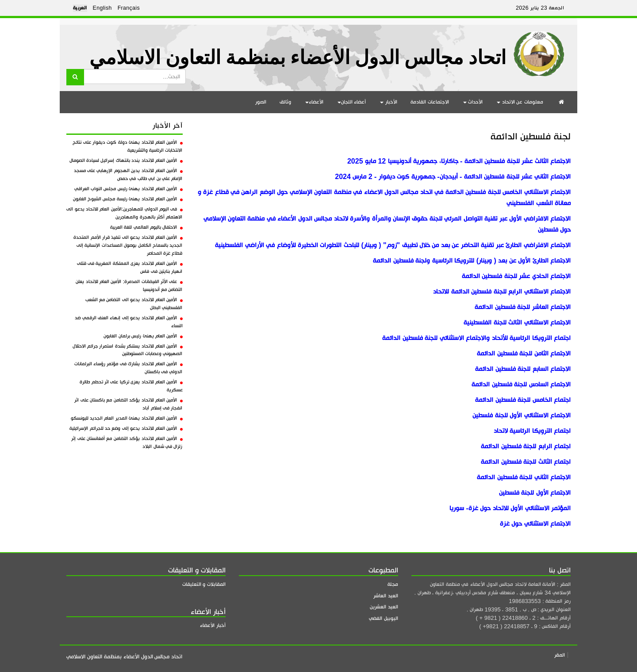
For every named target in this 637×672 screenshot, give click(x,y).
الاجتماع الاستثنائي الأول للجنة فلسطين (522, 415)
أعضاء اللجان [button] (352, 102)
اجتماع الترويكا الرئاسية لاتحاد (532, 431)
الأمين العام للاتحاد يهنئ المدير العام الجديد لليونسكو (127, 418)
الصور (261, 102)
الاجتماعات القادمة (430, 102)
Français (129, 8)
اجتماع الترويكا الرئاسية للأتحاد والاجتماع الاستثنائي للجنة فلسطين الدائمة (476, 338)
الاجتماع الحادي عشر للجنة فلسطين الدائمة (516, 276)
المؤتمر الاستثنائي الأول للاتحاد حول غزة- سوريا (510, 508)
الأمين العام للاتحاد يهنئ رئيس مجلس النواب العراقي (129, 189)
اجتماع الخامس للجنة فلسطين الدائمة (523, 400)
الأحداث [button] (473, 102)
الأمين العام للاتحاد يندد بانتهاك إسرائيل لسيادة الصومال (126, 160)
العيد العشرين (384, 607)
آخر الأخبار (167, 126)
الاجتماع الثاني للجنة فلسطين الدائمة (524, 477)
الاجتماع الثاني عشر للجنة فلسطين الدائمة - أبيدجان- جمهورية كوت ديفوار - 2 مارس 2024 (453, 177)
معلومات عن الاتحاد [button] (520, 102)
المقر (560, 655)
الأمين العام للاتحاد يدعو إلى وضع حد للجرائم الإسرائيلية (126, 428)
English (102, 8)
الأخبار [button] (389, 102)
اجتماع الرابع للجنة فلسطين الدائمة (526, 446)
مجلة (393, 584)
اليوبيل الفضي (384, 618)
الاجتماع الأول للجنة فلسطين (535, 493)
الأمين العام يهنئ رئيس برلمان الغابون (143, 336)
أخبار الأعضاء (213, 625)
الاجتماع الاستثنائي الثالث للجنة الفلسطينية (517, 323)
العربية (80, 8)
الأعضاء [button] (314, 102)
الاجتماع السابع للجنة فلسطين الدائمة (523, 369)
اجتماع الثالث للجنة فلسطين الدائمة (526, 462)
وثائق (285, 102)
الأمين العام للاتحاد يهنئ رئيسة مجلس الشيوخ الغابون (128, 199)
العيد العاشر (386, 596)
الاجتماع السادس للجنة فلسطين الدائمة (521, 384)
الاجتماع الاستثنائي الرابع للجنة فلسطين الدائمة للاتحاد (502, 292)
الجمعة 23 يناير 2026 (540, 8)
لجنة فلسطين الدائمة (531, 136)
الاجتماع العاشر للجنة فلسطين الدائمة (523, 307)
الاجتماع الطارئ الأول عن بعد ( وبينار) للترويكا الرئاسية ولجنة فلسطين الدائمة (472, 261)
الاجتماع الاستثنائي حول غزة (535, 524)
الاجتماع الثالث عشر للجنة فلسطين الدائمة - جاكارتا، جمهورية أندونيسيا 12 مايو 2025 (458, 161)
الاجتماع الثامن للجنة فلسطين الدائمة (524, 353)
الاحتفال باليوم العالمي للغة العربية (146, 227)
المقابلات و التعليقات (204, 584)
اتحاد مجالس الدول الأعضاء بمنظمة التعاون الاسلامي (298, 58)
